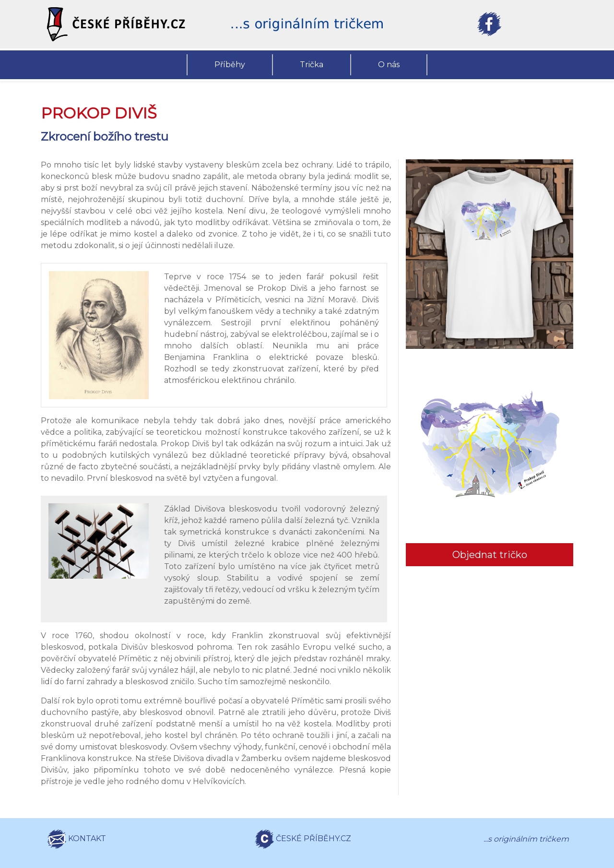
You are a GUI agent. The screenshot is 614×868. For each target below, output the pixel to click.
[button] (125, 24)
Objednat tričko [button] (490, 555)
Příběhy (230, 65)
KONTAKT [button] (77, 839)
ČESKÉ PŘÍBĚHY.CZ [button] (303, 839)
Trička (312, 65)
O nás (389, 65)
